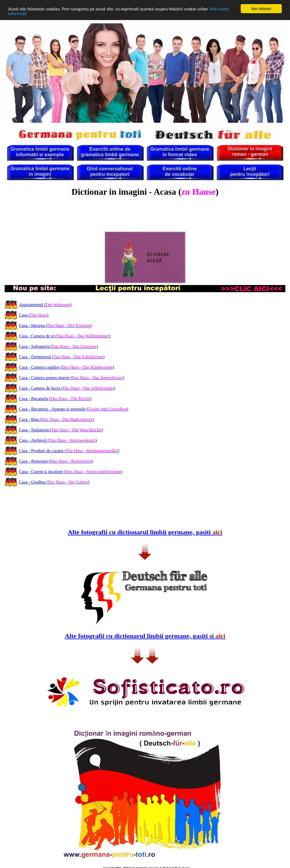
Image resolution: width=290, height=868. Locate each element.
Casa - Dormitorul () (62, 357)
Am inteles (261, 9)
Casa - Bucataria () (55, 399)
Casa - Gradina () (54, 482)
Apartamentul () (45, 305)
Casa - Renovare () (56, 461)
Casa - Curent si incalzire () (71, 472)
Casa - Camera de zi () (65, 336)
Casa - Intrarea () (55, 326)
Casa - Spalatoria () (61, 430)
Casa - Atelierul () (58, 440)
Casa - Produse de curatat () (69, 451)
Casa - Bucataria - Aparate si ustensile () (74, 409)
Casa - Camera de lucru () (67, 388)
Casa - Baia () (56, 419)
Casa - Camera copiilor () (66, 367)
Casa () (34, 315)
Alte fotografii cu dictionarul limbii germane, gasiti (145, 532)
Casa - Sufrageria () (58, 346)
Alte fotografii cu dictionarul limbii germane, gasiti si (145, 636)
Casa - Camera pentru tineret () (72, 378)
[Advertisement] (145, 217)
